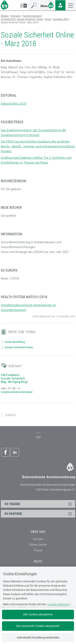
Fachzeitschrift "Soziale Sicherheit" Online (22, 19)
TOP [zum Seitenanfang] (38, 436)
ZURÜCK (8, 415)
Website (5, 16)
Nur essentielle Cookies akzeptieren (38, 626)
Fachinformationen (32, 16)
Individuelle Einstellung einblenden (38, 638)
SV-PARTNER (39, 514)
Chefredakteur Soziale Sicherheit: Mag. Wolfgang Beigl (14, 378)
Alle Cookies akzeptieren (38, 614)
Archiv (48, 19)
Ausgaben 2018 (61, 19)
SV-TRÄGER (39, 504)
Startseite (16, 16)
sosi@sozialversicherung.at (17, 392)
